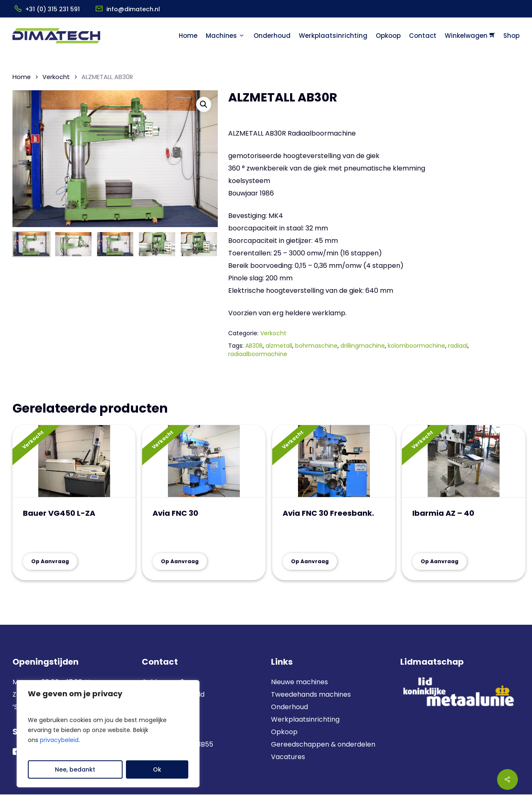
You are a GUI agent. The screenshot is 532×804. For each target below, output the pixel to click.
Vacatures (288, 757)
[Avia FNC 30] (204, 461)
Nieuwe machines (300, 682)
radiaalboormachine (258, 354)
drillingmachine (363, 346)
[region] (108, 734)
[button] (204, 104)
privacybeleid (59, 740)
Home (22, 77)
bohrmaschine (316, 346)
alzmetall (279, 346)
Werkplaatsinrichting (305, 719)
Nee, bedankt (75, 769)
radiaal (458, 346)
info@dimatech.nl (133, 9)
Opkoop (284, 732)
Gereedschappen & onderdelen (323, 744)
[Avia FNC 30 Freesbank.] (334, 461)
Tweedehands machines (311, 694)
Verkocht (56, 77)
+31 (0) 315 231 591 (53, 9)
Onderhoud (289, 707)
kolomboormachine (416, 346)
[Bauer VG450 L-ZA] (74, 461)
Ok (157, 769)
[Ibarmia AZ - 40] (463, 461)
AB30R (254, 346)
